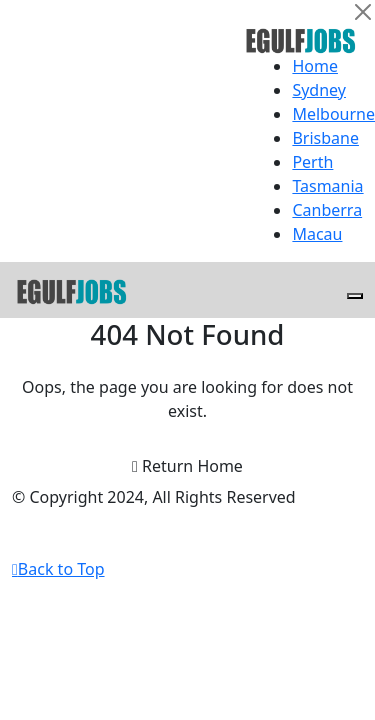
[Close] (363, 12)
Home (315, 66)
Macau (317, 234)
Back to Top (58, 569)
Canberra (327, 210)
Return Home (187, 466)
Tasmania (327, 186)
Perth (312, 162)
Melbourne (333, 114)
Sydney (319, 90)
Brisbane (325, 138)
